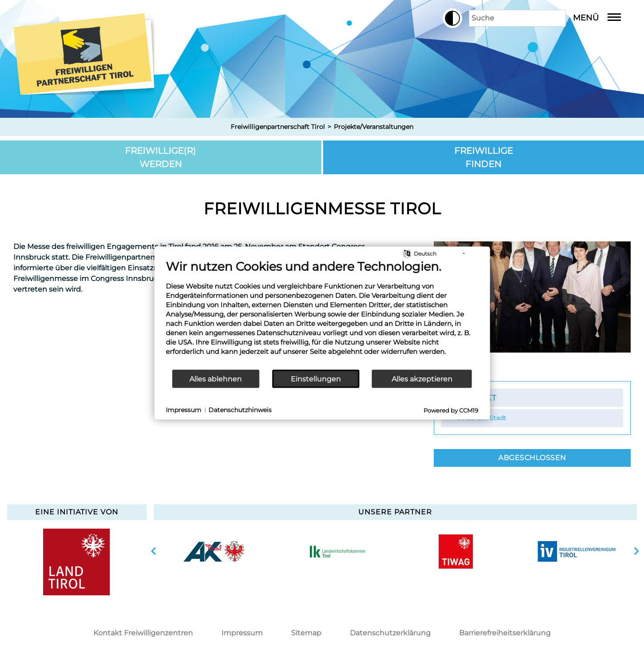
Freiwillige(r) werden (160, 157)
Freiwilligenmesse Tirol (322, 209)
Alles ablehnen (216, 379)
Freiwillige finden (484, 157)
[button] (444, 18)
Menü (604, 18)
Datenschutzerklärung (390, 633)
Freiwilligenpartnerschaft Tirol (278, 127)
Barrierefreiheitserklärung (505, 633)
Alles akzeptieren (422, 379)
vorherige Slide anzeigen (154, 551)
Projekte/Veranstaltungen (374, 127)
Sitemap (306, 633)
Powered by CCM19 (451, 410)
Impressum (242, 633)
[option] (214, 551)
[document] (322, 314)
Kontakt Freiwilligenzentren (143, 633)
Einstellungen (316, 379)
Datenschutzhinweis (240, 409)
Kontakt (477, 397)
